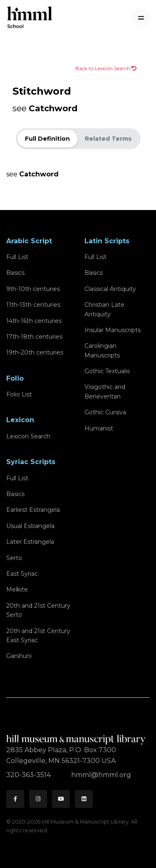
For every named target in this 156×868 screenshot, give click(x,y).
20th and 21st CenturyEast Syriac (38, 636)
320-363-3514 (29, 775)
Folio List (19, 394)
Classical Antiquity (110, 289)
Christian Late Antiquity (104, 309)
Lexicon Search (28, 436)
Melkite (17, 589)
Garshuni (19, 656)
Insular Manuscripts (113, 330)
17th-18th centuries (34, 337)
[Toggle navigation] (141, 18)
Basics (15, 273)
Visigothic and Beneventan (105, 391)
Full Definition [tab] (47, 139)
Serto (14, 558)
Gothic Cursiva (105, 412)
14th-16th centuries (34, 321)
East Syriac (22, 574)
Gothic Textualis (107, 371)
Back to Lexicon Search (106, 68)
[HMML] (77, 736)
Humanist (99, 428)
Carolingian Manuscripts (102, 350)
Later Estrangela (30, 542)
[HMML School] (30, 18)
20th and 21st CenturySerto (38, 610)
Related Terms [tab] (108, 139)
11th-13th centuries (33, 305)
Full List (17, 257)
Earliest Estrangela (33, 510)
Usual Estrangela (30, 526)
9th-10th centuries (33, 289)
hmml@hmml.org (101, 775)
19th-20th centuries (35, 352)
